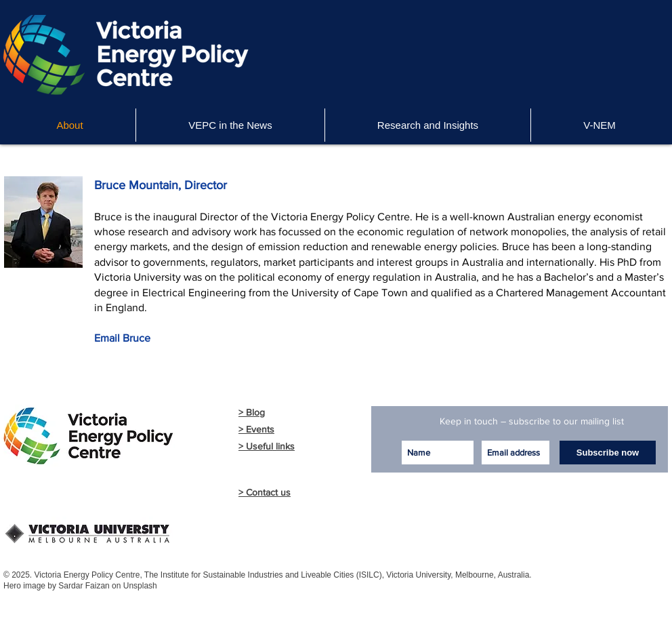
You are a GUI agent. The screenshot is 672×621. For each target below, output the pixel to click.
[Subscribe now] (608, 453)
